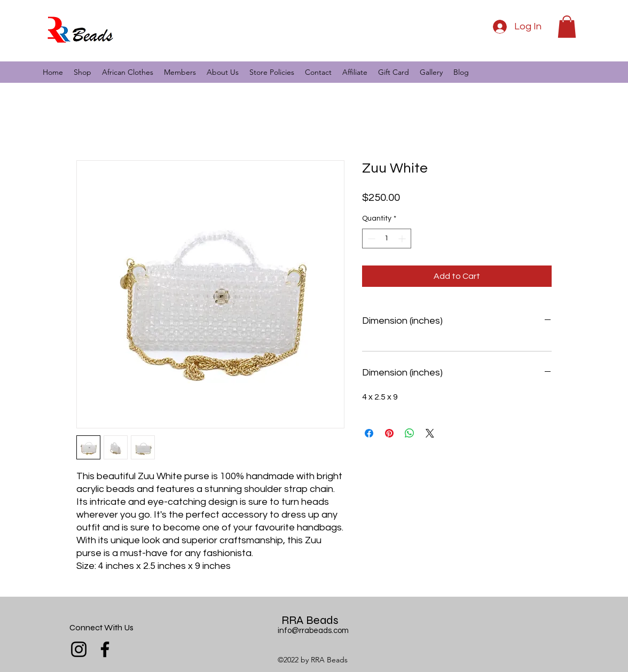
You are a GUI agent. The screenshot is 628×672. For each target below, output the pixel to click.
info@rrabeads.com (313, 631)
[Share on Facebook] (369, 433)
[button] (567, 27)
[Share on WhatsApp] (410, 433)
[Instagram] (79, 649)
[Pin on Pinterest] (389, 433)
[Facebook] (105, 649)
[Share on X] (430, 433)
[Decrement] (370, 239)
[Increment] (403, 239)
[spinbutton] (387, 239)
